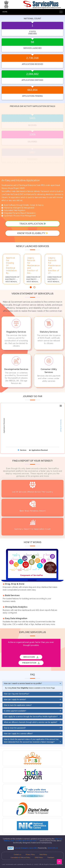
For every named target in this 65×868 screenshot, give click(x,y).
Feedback (51, 858)
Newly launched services (32, 246)
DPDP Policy (39, 858)
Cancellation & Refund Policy (20, 858)
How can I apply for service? (15, 699)
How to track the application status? (18, 705)
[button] (31, 287)
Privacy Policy (30, 854)
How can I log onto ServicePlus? (17, 694)
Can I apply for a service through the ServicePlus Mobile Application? (31, 717)
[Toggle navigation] (60, 12)
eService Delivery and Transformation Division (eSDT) (33, 840)
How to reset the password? (15, 728)
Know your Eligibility (32, 233)
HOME (5, 12)
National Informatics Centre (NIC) (23, 848)
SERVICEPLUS (53, 848)
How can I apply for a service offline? (18, 734)
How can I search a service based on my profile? (23, 683)
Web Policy (43, 854)
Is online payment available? (15, 711)
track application (32, 224)
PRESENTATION (31, 663)
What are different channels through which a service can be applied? (31, 722)
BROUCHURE (31, 657)
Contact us (17, 854)
